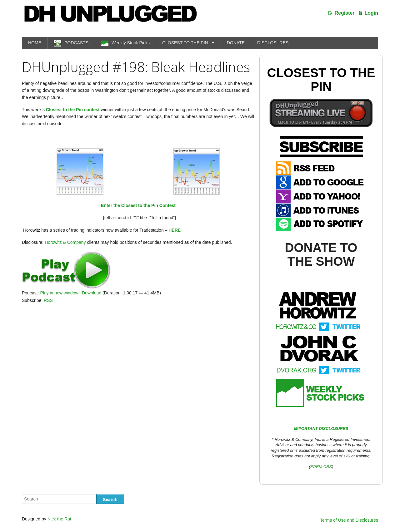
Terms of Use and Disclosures (349, 520)
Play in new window (59, 293)
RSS (48, 300)
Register (345, 13)
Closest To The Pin (321, 80)
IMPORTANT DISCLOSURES (321, 429)
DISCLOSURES (273, 43)
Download (92, 293)
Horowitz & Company (65, 242)
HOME (35, 43)
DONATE (236, 43)
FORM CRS (321, 467)
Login (371, 13)
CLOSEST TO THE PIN (185, 43)
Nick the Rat (59, 519)
